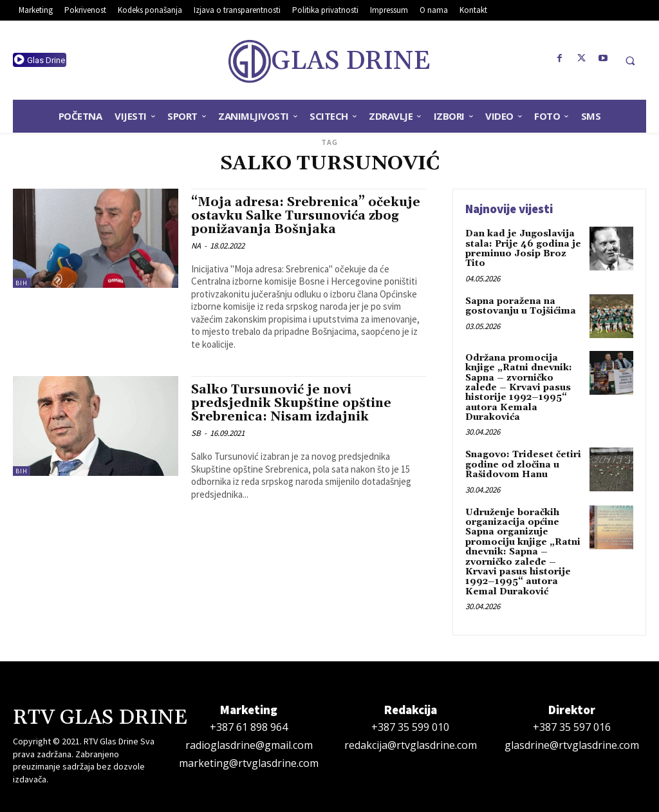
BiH (22, 283)
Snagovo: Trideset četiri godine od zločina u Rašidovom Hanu (523, 465)
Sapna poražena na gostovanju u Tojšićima (521, 306)
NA (196, 246)
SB (196, 433)
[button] (630, 61)
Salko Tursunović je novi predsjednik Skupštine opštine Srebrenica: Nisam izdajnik (291, 403)
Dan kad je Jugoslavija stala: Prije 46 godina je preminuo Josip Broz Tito (523, 249)
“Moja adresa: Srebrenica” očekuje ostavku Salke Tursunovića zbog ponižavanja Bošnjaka (306, 216)
